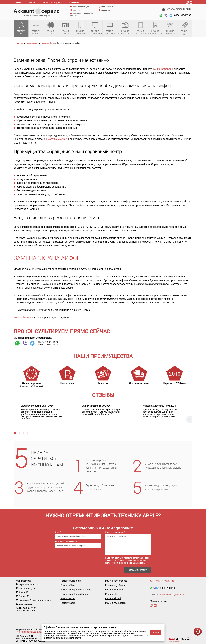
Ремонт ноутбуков (110, 28)
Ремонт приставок (170, 28)
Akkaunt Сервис (164, 69)
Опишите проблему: (115, 532)
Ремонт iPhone (48, 43)
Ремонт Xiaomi (66, 28)
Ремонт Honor (68, 598)
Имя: (58, 532)
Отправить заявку (138, 570)
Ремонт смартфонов (52, 2)
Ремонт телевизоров (95, 28)
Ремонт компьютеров (155, 28)
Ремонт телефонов (80, 28)
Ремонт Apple (21, 28)
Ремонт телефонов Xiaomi (74, 594)
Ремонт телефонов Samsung (76, 590)
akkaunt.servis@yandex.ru (171, 594)
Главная (17, 2)
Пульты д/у (185, 28)
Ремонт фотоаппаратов (125, 28)
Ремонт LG (51, 28)
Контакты (74, 2)
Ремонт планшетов (141, 28)
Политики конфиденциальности (129, 563)
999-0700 (179, 9)
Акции (32, 2)
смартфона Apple (57, 139)
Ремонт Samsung (36, 28)
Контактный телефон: (66, 541)
